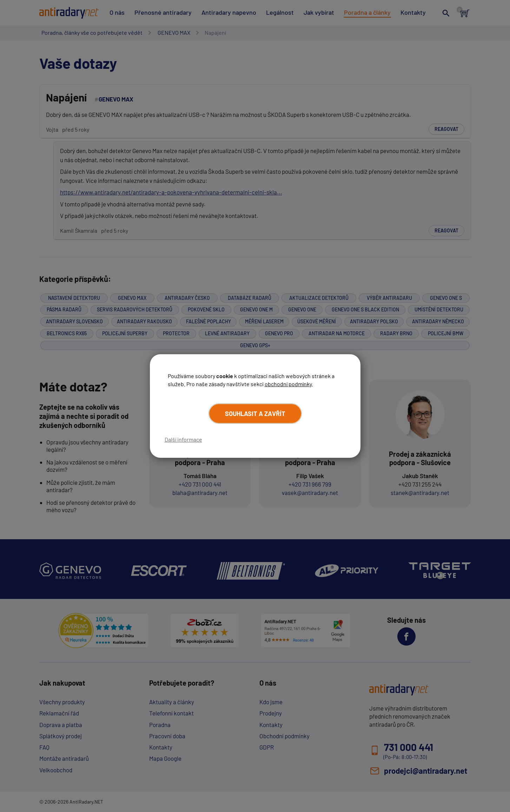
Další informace (183, 439)
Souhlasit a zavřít (255, 414)
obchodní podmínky (288, 384)
